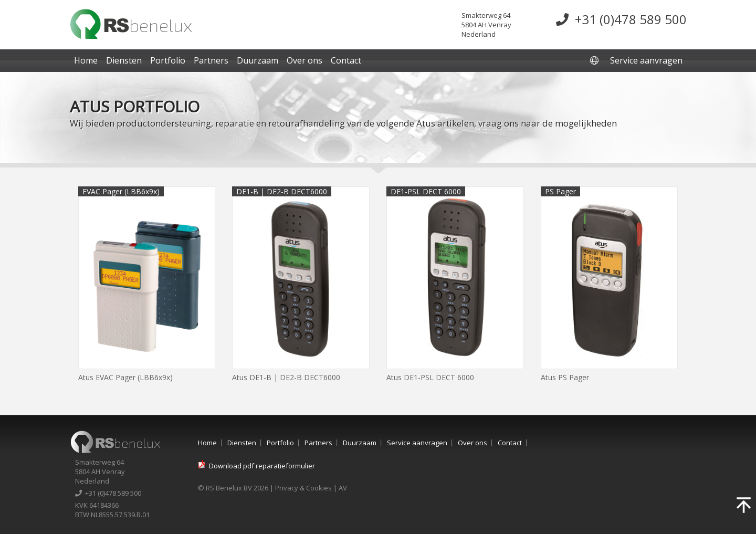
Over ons (304, 60)
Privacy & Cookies (303, 488)
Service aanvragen (646, 60)
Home (86, 60)
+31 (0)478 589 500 (621, 19)
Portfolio (168, 60)
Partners (211, 60)
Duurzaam (258, 60)
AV (343, 488)
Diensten (124, 60)
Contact (346, 60)
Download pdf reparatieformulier (262, 466)
